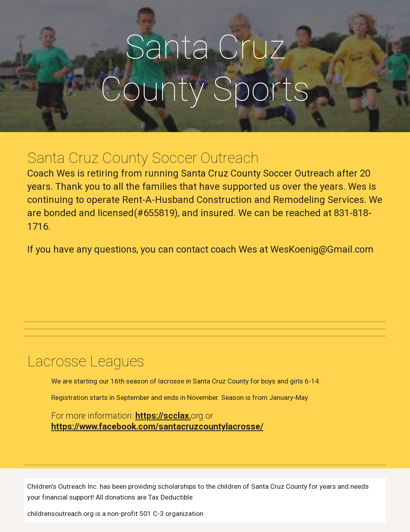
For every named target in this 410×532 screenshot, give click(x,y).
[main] (205, 68)
